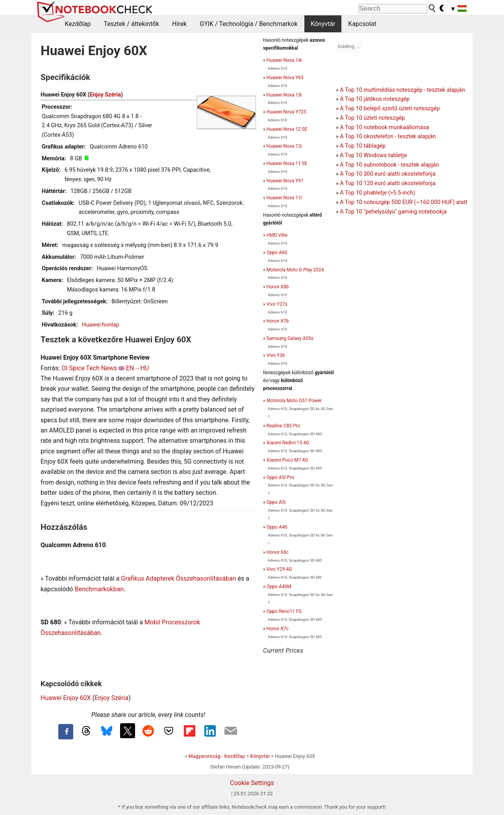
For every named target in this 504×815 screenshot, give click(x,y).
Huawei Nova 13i (284, 95)
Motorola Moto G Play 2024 (295, 270)
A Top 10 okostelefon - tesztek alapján (388, 136)
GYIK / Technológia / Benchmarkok (249, 24)
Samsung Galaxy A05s (290, 338)
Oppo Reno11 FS (284, 611)
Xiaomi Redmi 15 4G (288, 443)
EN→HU (137, 368)
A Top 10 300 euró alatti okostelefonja (388, 174)
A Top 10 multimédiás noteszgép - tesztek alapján (402, 90)
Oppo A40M (279, 587)
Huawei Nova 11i (284, 198)
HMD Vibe (277, 235)
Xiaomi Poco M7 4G (287, 460)
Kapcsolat (362, 24)
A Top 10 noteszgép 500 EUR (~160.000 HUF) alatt (404, 202)
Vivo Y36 (276, 355)
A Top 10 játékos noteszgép (375, 99)
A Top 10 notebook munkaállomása (384, 127)
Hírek (179, 24)
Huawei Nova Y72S (286, 112)
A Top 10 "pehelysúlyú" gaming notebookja (393, 212)
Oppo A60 (277, 252)
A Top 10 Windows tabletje (373, 155)
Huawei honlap (101, 325)
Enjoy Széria (105, 95)
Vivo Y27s (277, 304)
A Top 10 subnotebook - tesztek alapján (389, 165)
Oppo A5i (276, 502)
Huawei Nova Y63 (285, 78)
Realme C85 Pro (283, 426)
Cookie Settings (252, 783)
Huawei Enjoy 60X (66, 698)
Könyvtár (323, 24)
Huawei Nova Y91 (285, 181)
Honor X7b (278, 321)
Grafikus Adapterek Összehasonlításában (178, 578)
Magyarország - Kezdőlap (217, 756)
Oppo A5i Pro (280, 477)
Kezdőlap (78, 24)
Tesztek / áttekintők (131, 24)
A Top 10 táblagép (363, 146)
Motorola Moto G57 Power (294, 401)
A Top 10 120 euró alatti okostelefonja (388, 183)
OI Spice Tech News (89, 368)
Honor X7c (278, 629)
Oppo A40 (277, 527)
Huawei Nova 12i (284, 146)
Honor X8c (278, 552)
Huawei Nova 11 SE (287, 163)
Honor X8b (278, 287)
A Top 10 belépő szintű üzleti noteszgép (390, 109)
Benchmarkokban (99, 589)
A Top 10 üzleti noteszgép (372, 118)
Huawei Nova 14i (284, 60)
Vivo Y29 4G (279, 569)
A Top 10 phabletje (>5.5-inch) (377, 193)
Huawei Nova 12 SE (287, 129)
